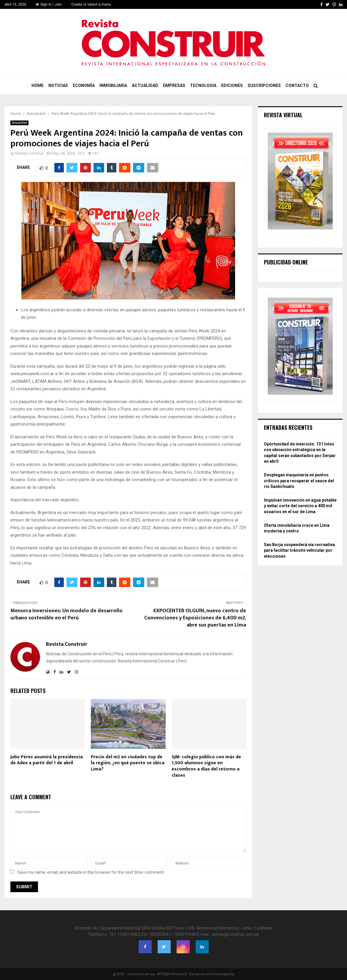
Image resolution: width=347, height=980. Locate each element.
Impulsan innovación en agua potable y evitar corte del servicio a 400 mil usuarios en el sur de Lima (300, 506)
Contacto (297, 85)
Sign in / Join (49, 4)
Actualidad (145, 85)
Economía (84, 85)
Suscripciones (264, 85)
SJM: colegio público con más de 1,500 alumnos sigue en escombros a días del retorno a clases (206, 766)
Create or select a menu (91, 4)
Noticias (58, 85)
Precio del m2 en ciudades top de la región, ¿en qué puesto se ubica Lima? (128, 763)
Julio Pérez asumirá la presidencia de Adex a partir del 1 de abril (47, 760)
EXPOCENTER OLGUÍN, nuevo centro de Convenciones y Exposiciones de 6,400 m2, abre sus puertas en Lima (195, 618)
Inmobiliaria (113, 85)
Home (38, 85)
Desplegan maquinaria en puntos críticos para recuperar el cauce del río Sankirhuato (299, 481)
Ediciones (232, 85)
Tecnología (203, 85)
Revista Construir (29, 153)
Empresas (174, 85)
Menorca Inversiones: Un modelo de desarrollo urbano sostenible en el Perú (66, 614)
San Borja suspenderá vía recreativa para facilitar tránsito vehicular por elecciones (299, 550)
